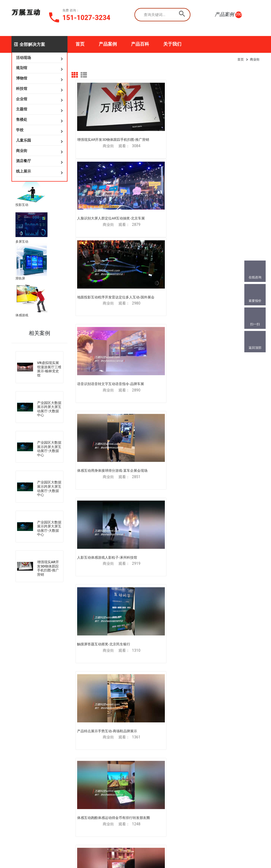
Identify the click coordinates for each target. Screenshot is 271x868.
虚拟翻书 (55, 721)
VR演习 (17, 734)
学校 (20, 130)
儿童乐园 (23, 140)
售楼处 (22, 119)
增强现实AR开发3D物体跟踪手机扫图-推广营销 (48, 568)
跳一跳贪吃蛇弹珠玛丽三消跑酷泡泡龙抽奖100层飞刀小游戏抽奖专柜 (103, 340)
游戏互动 (93, 736)
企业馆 (22, 99)
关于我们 (172, 44)
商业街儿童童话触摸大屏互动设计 (103, 627)
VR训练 (17, 726)
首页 (80, 44)
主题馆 (22, 109)
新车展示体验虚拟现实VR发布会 (102, 555)
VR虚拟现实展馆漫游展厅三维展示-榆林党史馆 (49, 369)
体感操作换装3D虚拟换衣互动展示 (168, 483)
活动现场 (23, 58)
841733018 (35, 816)
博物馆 (22, 78)
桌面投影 (55, 744)
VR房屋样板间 (21, 749)
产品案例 (108, 44)
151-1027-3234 (86, 18)
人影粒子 (93, 729)
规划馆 (22, 68)
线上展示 (23, 171)
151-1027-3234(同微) (44, 798)
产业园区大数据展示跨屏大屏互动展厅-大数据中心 (49, 409)
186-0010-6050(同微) (44, 807)
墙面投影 (55, 736)
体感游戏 (22, 315)
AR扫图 (17, 756)
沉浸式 (54, 729)
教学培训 (93, 744)
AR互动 (17, 764)
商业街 (22, 151)
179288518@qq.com (46, 789)
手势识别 (93, 721)
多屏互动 (22, 242)
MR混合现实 (20, 741)
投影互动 (22, 205)
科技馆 (22, 89)
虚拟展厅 (18, 719)
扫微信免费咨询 (135, 714)
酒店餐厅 (23, 161)
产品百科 (140, 44)
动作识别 (93, 714)
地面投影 (55, 714)
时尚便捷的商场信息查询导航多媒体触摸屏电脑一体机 (167, 557)
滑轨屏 (20, 278)
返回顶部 (255, 348)
